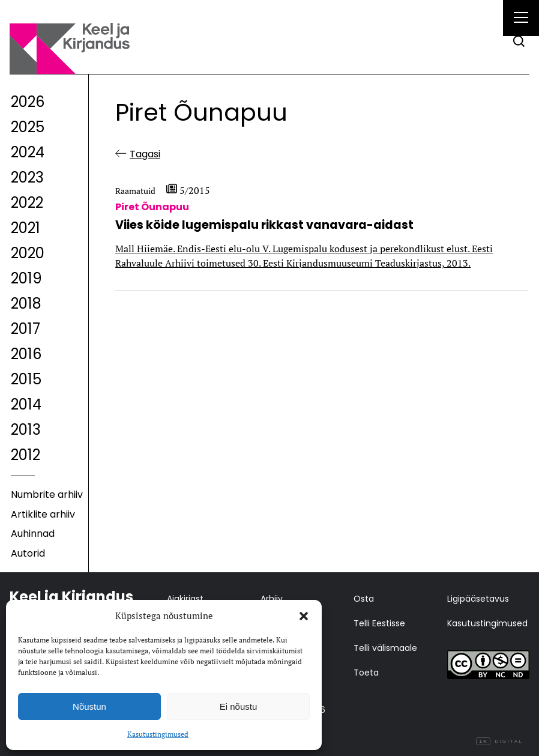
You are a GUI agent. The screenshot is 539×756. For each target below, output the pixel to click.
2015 (26, 379)
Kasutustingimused (158, 734)
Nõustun (89, 706)
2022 (27, 203)
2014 (26, 404)
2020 (28, 253)
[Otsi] (519, 41)
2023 (27, 177)
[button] (304, 616)
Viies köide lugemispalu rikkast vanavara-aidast (264, 225)
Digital (499, 742)
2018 (26, 304)
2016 (26, 354)
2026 (28, 102)
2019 (26, 278)
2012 (26, 455)
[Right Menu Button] (521, 19)
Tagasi (145, 154)
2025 (28, 127)
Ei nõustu (239, 706)
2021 (26, 228)
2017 (26, 329)
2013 (26, 430)
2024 (28, 152)
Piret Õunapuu (152, 207)
